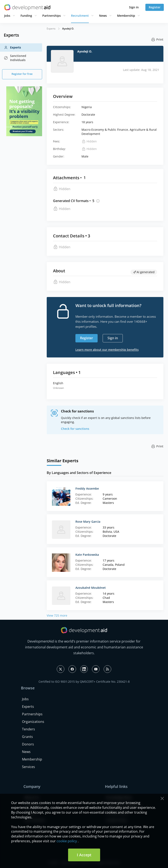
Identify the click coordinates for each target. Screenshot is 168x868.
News (103, 16)
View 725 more (57, 615)
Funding (26, 16)
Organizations (33, 722)
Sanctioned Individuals (15, 58)
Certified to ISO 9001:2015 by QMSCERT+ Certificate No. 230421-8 (84, 682)
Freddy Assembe (87, 488)
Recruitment (80, 16)
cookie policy (67, 841)
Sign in (134, 7)
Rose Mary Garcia (88, 522)
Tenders (28, 729)
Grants (27, 737)
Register (155, 7)
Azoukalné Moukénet (91, 588)
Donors (28, 744)
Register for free (22, 74)
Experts (12, 47)
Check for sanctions (75, 429)
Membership (126, 16)
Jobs (7, 16)
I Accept (84, 855)
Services (28, 767)
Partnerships (52, 16)
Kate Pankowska (87, 555)
